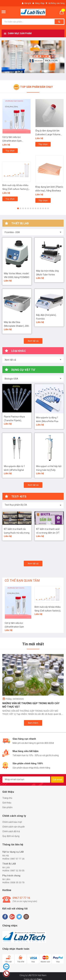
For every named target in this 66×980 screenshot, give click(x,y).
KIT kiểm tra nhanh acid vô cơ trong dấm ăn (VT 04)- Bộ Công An (48, 533)
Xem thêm (33, 723)
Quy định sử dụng (11, 836)
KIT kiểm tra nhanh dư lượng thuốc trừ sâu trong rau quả (17, 533)
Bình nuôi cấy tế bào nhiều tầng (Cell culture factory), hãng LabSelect (15, 189)
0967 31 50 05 (17, 871)
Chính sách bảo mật (12, 822)
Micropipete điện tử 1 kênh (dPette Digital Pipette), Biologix (14, 470)
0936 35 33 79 (17, 882)
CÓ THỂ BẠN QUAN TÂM (22, 581)
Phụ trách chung (11, 876)
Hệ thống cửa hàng (56, 3)
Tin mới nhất (33, 644)
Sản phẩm (7, 807)
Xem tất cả (33, 341)
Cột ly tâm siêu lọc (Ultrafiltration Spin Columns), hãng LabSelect (15, 141)
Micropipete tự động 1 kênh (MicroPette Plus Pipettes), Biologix (47, 421)
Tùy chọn (10, 151)
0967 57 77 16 (17, 859)
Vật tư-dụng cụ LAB (13, 852)
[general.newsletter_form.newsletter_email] (26, 780)
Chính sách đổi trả (11, 831)
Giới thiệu (7, 803)
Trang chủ (7, 798)
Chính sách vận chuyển (14, 827)
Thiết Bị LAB (9, 864)
